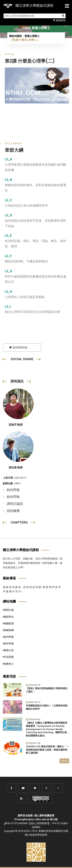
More (64, 761)
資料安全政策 (25, 815)
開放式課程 (15, 36)
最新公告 (8, 650)
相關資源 (8, 623)
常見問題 (8, 657)
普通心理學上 (32, 36)
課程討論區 (15, 504)
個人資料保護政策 (44, 815)
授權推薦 (8, 630)
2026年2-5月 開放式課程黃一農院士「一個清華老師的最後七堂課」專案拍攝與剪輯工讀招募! (47, 750)
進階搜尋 (59, 20)
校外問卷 (13, 497)
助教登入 (8, 664)
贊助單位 (8, 617)
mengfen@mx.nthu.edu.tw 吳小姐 (38, 819)
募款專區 (9, 578)
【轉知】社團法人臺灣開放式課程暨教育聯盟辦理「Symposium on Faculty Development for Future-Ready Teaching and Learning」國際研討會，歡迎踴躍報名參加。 (48, 729)
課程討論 (8, 610)
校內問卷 (13, 490)
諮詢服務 (13, 511)
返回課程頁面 (18, 347)
